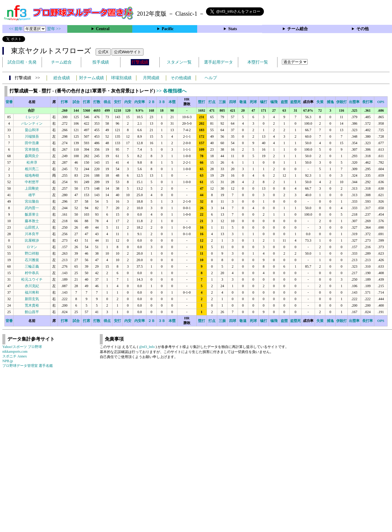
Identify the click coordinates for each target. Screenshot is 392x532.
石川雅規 (32, 260)
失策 (320, 102)
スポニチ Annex (15, 356)
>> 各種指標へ (171, 91)
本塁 (172, 102)
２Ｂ (151, 102)
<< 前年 (16, 29)
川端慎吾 (32, 136)
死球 (253, 102)
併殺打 (342, 102)
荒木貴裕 (32, 305)
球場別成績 (121, 78)
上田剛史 (32, 188)
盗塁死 (295, 102)
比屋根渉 (32, 240)
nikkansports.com (15, 352)
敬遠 (243, 102)
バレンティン (32, 123)
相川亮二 (32, 169)
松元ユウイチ (32, 279)
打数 (97, 102)
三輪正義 (32, 266)
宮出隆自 (32, 201)
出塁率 (354, 102)
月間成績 (151, 78)
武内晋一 (32, 208)
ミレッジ (32, 117)
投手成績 (101, 62)
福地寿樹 (32, 175)
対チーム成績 (92, 78)
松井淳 (32, 162)
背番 (9, 102)
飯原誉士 (32, 214)
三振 (222, 102)
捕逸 (330, 102)
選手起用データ (218, 62)
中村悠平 (32, 182)
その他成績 (181, 78)
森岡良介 (32, 156)
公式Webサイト (128, 52)
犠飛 (274, 102)
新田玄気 (32, 299)
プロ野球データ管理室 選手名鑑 (28, 366)
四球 (233, 102)
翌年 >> (54, 29)
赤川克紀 (32, 286)
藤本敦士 (32, 221)
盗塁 (284, 102)
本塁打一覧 (258, 62)
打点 (212, 102)
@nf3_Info (147, 347)
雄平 (32, 195)
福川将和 (32, 292)
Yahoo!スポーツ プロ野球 (22, 347)
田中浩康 (32, 143)
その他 (362, 29)
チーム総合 (298, 29)
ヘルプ (211, 78)
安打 (117, 102)
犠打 (264, 102)
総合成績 (62, 78)
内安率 (140, 102)
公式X (103, 52)
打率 (64, 102)
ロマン (32, 247)
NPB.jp (8, 361)
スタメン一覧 (179, 62)
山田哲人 (32, 227)
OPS (381, 102)
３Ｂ (162, 102)
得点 (107, 102)
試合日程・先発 (22, 62)
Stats (233, 29)
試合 (76, 102)
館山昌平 (32, 312)
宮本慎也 (32, 149)
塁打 (202, 102)
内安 (128, 102)
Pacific (168, 29)
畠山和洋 (32, 130)
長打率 (367, 102)
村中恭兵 (32, 273)
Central (103, 29)
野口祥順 (32, 253)
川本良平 (32, 234)
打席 (86, 102)
